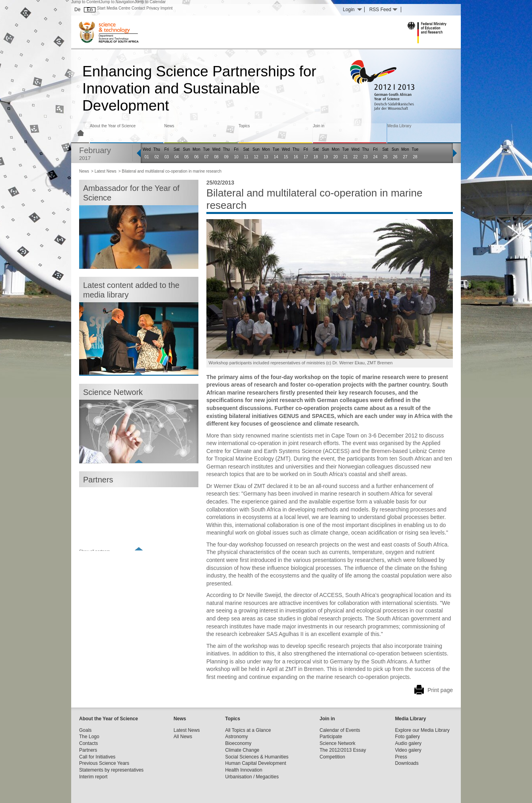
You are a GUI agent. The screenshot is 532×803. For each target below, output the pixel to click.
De (77, 10)
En (90, 10)
